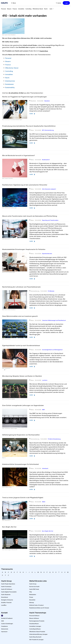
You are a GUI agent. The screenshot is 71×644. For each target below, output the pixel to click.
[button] (14, 3)
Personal (8, 58)
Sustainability (10, 87)
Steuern (8, 61)
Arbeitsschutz (10, 81)
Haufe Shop (43, 51)
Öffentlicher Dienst (12, 68)
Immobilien (9, 74)
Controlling (9, 71)
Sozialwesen (9, 84)
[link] (3, 9)
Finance (8, 65)
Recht (7, 78)
